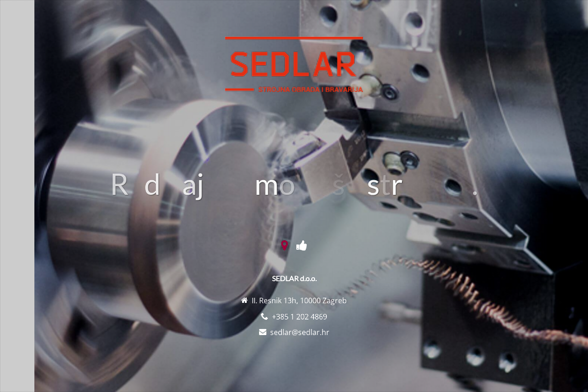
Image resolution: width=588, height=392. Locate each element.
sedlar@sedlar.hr (300, 332)
